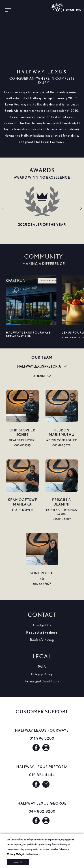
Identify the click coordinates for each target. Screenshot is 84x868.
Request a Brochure (42, 632)
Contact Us (42, 625)
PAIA (42, 667)
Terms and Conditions (42, 681)
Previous (3, 208)
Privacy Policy (15, 854)
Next (81, 208)
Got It (18, 862)
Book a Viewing (42, 640)
